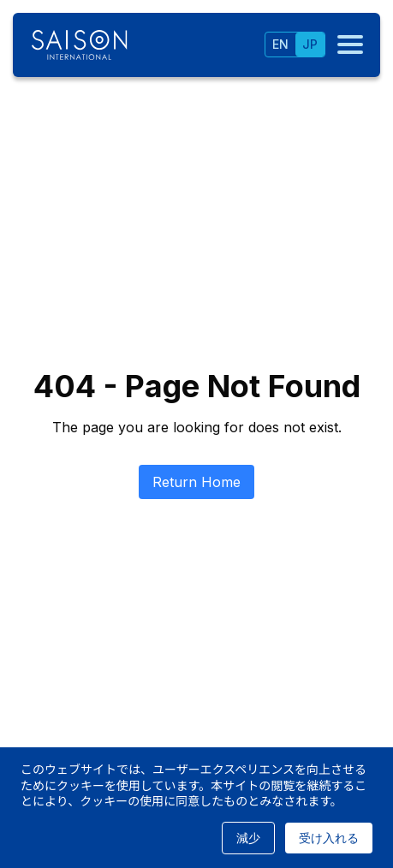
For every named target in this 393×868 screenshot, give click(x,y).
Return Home (196, 482)
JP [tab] (310, 44)
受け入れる (329, 838)
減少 (248, 838)
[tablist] (295, 45)
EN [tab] (280, 44)
